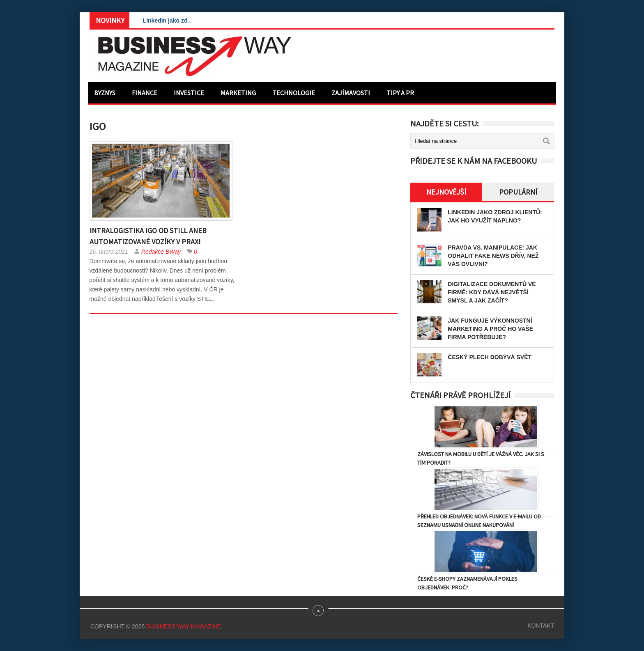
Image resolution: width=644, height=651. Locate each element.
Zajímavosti (351, 93)
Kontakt (541, 626)
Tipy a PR (400, 93)
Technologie (294, 93)
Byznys (105, 93)
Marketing (238, 93)
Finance (145, 93)
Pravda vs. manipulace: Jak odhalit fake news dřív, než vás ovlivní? (493, 256)
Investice (189, 93)
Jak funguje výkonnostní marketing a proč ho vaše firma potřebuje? (490, 329)
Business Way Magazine (184, 626)
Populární (518, 192)
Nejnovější (446, 192)
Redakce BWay (161, 252)
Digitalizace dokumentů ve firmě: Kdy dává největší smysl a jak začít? (492, 292)
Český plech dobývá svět (490, 357)
